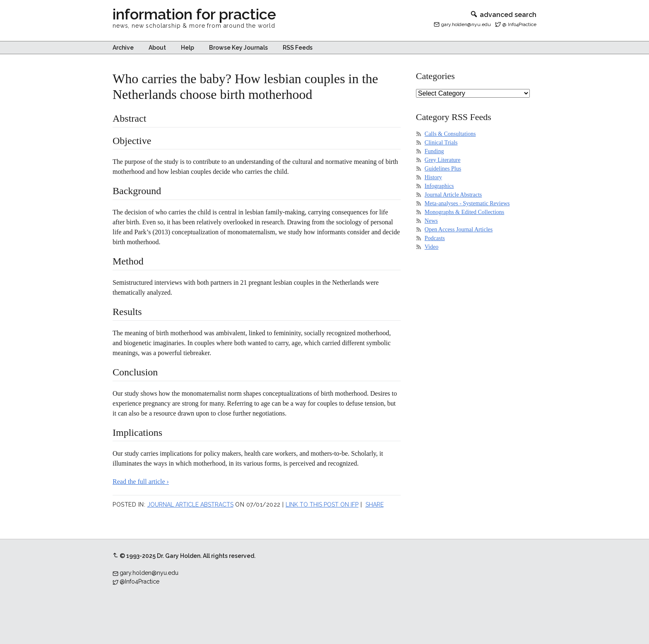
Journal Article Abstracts (190, 505)
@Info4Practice (139, 582)
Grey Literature (443, 160)
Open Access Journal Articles (459, 229)
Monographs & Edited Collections (464, 212)
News (431, 221)
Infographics (439, 186)
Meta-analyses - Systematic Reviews (467, 203)
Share (375, 505)
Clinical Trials (441, 143)
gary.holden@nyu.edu (466, 24)
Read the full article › (141, 482)
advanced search (503, 15)
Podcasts (435, 238)
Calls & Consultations (450, 134)
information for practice (194, 14)
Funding (434, 151)
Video (431, 247)
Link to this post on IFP (322, 505)
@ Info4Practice (519, 24)
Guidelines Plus (443, 169)
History (433, 177)
